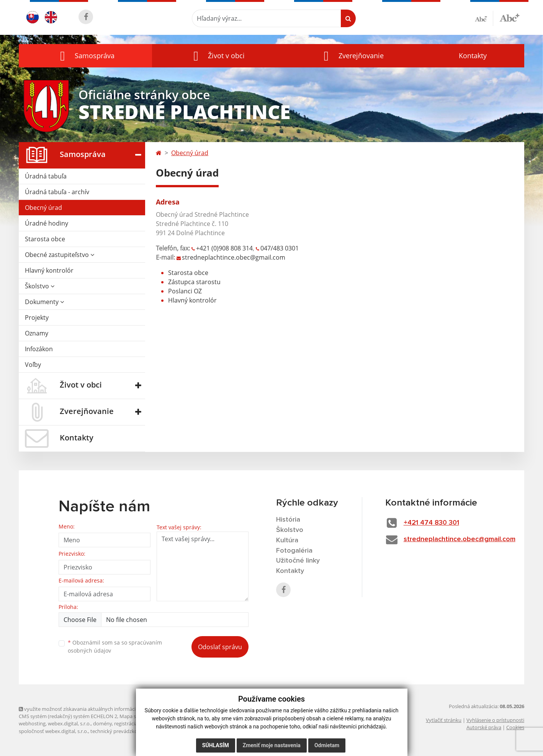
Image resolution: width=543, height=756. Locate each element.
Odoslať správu (220, 647)
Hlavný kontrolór (49, 270)
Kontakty (473, 56)
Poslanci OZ (185, 291)
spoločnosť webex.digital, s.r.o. (53, 731)
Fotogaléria (294, 551)
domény (102, 723)
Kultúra (287, 540)
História (288, 520)
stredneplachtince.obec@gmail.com (234, 257)
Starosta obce (45, 239)
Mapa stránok (135, 716)
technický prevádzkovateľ (119, 731)
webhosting (32, 723)
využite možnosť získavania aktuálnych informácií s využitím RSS (95, 709)
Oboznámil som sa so (115, 646)
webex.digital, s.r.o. (69, 723)
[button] (85, 56)
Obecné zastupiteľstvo (60, 255)
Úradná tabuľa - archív (57, 192)
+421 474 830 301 (431, 523)
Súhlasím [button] (216, 745)
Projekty (37, 317)
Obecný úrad (43, 208)
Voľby (33, 365)
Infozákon (39, 349)
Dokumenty (44, 302)
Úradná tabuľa (46, 176)
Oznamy (37, 333)
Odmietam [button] (327, 745)
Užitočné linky (298, 561)
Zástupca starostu (194, 282)
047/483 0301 (280, 248)
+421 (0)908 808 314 (224, 248)
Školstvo (40, 286)
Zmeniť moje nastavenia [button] (272, 745)
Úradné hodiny (47, 223)
